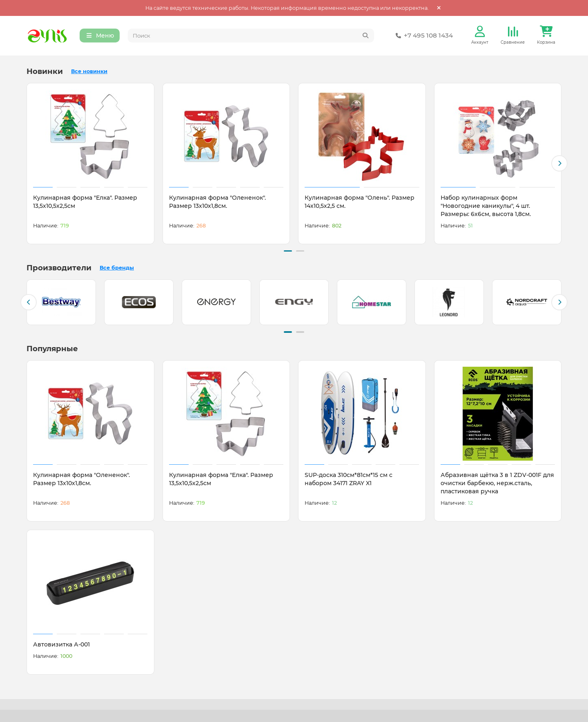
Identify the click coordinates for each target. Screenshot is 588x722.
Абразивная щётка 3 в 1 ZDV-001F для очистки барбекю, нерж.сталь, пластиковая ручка (497, 483)
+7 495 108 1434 (423, 36)
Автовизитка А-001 (61, 644)
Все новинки (89, 72)
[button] (559, 164)
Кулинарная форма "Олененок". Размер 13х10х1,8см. (217, 202)
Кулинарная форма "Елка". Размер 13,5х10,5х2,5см (85, 202)
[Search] (251, 36)
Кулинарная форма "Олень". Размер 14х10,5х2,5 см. (360, 202)
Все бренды (117, 268)
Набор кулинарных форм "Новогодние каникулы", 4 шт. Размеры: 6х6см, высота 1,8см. (486, 206)
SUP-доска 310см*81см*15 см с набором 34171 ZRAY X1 (349, 479)
